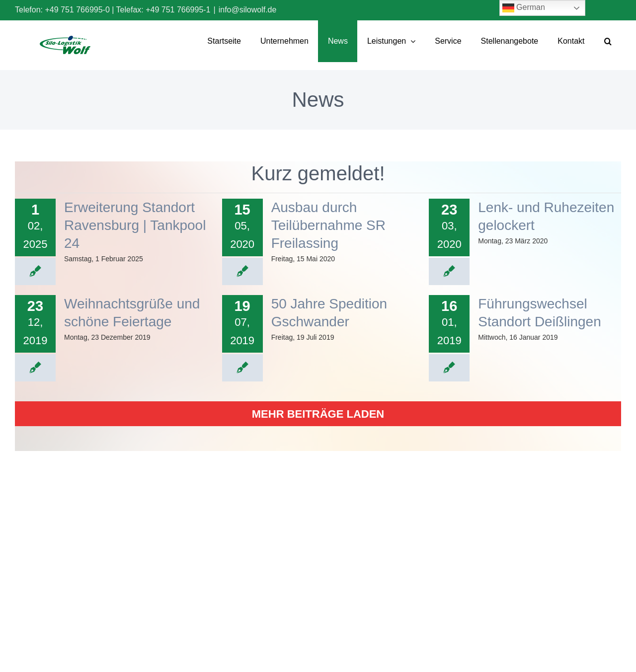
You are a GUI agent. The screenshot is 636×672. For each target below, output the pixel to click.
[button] (608, 41)
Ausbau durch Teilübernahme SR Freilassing (328, 225)
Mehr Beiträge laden (318, 414)
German (524, 8)
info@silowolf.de (248, 10)
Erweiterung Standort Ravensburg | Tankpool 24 (135, 225)
